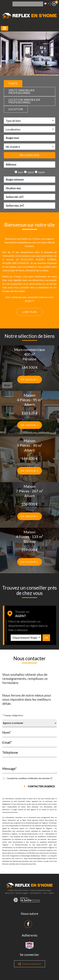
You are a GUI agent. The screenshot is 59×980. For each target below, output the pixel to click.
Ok (46, 638)
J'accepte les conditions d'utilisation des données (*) (29, 778)
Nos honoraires (35, 893)
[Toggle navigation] (4, 28)
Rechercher (30, 155)
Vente (13, 84)
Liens (45, 893)
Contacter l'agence (39, 786)
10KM (29, 172)
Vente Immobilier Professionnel (22, 92)
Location (16, 109)
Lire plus (29, 312)
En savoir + (29, 379)
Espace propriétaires (30, 964)
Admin (52, 893)
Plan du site (9, 893)
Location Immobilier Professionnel (24, 101)
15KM (40, 172)
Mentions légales (22, 893)
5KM (19, 172)
